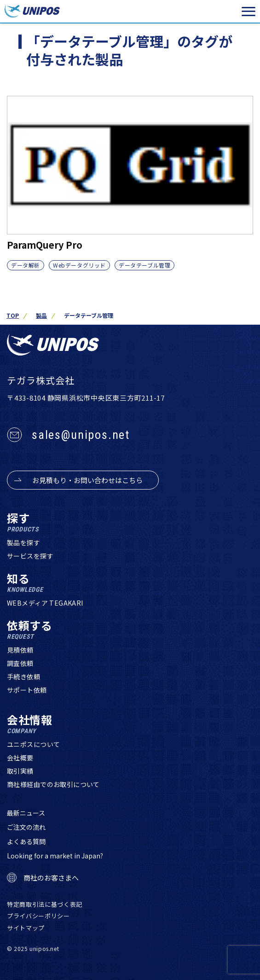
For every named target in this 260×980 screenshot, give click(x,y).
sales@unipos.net (81, 435)
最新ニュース (26, 813)
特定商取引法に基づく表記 (45, 904)
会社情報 (30, 724)
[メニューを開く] (248, 12)
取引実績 (20, 771)
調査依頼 (20, 663)
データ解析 (26, 265)
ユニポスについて (33, 744)
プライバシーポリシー (38, 916)
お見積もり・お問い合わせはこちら (87, 480)
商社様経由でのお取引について (53, 784)
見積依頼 (20, 650)
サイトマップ (26, 928)
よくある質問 (26, 841)
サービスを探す (30, 556)
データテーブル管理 (144, 265)
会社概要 (20, 758)
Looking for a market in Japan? (55, 856)
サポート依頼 (27, 690)
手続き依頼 (23, 677)
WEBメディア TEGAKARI (45, 603)
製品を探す (23, 542)
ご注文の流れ (26, 827)
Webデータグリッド (79, 265)
